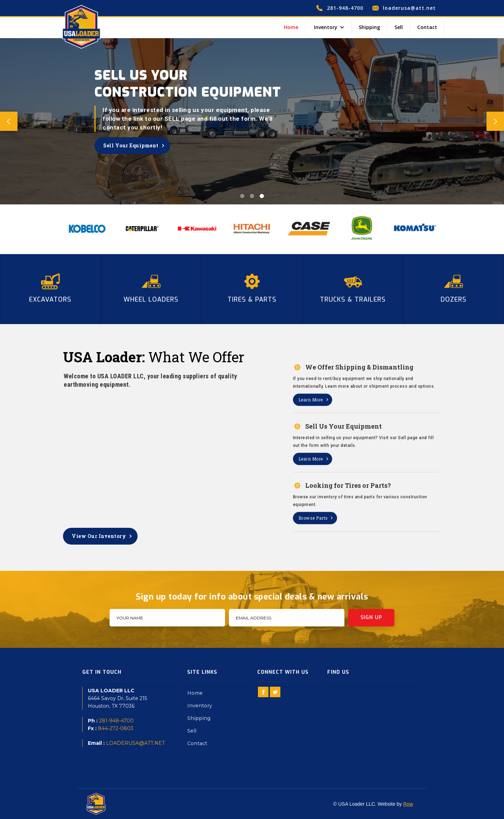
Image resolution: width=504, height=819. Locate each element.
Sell (399, 27)
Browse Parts (313, 533)
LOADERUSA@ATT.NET (135, 743)
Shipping (369, 27)
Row (408, 804)
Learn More (311, 415)
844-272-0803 (116, 728)
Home (291, 27)
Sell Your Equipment (131, 145)
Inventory (200, 706)
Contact (427, 27)
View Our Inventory (99, 536)
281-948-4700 (116, 721)
